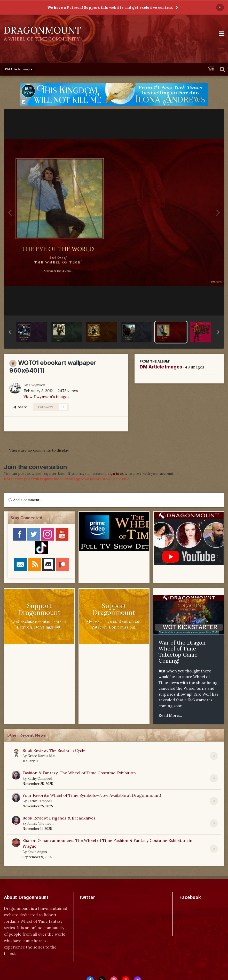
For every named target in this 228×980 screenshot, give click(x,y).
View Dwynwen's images (46, 397)
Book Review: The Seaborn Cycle (54, 750)
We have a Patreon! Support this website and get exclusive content (110, 7)
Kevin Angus (37, 852)
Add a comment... (25, 500)
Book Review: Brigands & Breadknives (59, 818)
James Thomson (40, 824)
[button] (10, 332)
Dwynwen (37, 385)
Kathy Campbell (40, 779)
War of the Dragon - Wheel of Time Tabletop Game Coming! (184, 652)
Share (20, 407)
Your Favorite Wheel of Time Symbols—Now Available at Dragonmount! (92, 795)
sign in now (117, 473)
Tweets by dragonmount (102, 907)
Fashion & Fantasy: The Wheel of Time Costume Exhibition (79, 773)
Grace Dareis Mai (41, 756)
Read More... (170, 715)
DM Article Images (161, 367)
